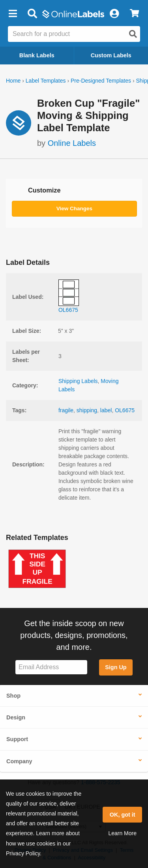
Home (13, 81)
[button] (13, 14)
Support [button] (17, 739)
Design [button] (16, 717)
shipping (87, 410)
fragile (66, 410)
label (106, 410)
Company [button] (19, 761)
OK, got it (123, 815)
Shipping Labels (78, 381)
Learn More (122, 833)
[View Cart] (134, 14)
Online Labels (72, 143)
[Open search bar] (32, 14)
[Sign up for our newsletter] (51, 667)
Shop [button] (13, 696)
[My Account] (114, 14)
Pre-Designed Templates (101, 81)
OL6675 (125, 410)
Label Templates (46, 81)
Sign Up (116, 667)
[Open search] (133, 34)
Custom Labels (111, 55)
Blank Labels (37, 55)
